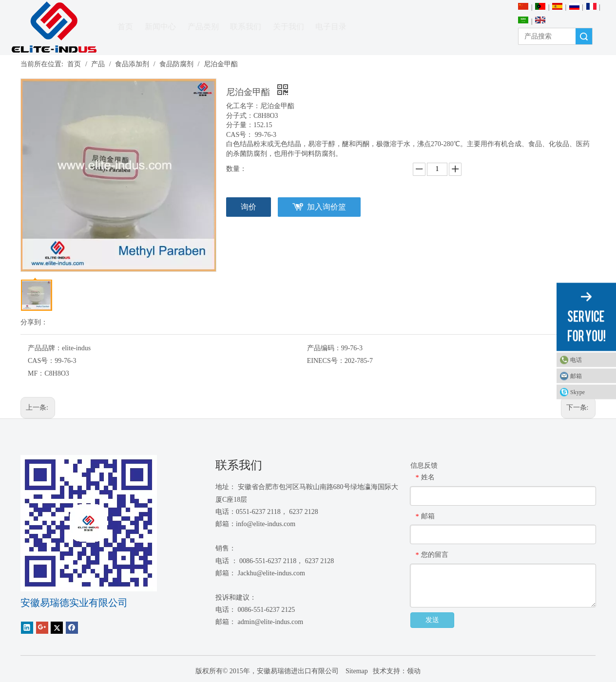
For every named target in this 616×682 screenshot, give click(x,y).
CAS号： (41, 361)
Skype (577, 392)
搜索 (584, 36)
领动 (414, 671)
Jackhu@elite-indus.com (271, 573)
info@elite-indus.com (266, 524)
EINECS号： (326, 361)
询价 (249, 207)
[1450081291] (89, 523)
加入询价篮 (327, 207)
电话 (576, 360)
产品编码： (324, 348)
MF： (36, 373)
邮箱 (576, 376)
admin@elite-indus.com (271, 622)
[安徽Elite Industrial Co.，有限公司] (54, 28)
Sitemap (356, 671)
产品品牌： (45, 348)
